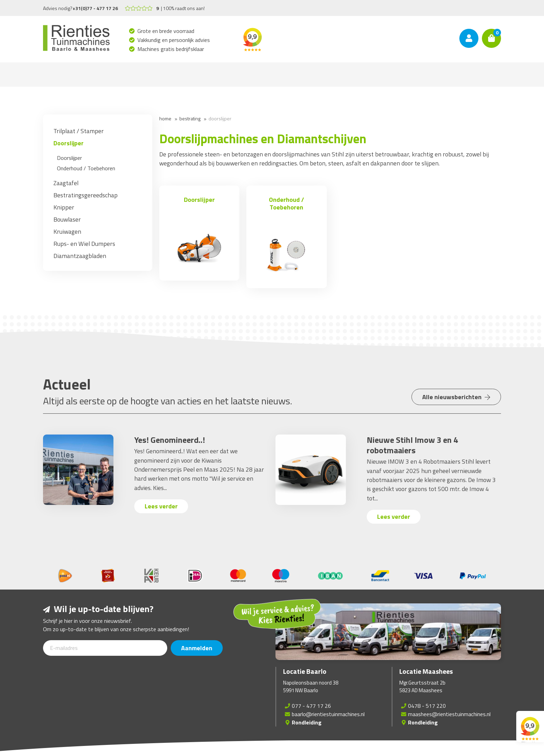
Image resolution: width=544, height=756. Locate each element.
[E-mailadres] (105, 648)
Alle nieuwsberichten (456, 397)
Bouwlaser (67, 219)
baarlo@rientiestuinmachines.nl (328, 714)
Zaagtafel (66, 183)
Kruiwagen (67, 231)
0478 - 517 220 (427, 706)
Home (165, 118)
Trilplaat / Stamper (79, 131)
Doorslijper (69, 143)
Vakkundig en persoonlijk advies (174, 40)
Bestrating (190, 118)
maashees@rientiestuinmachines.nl (449, 714)
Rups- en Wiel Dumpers (84, 244)
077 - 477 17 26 (311, 706)
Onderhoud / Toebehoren (86, 168)
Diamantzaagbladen (80, 256)
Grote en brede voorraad (166, 31)
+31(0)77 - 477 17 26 (95, 8)
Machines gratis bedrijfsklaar (171, 49)
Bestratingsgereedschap (86, 195)
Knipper (64, 207)
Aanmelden (197, 648)
